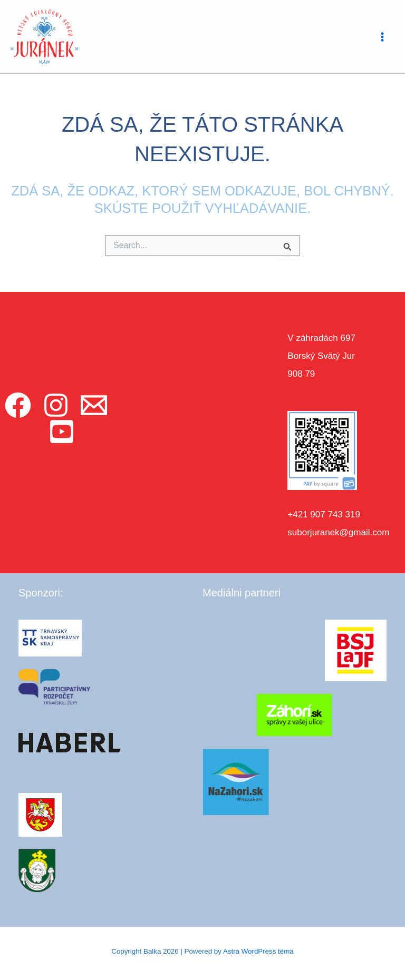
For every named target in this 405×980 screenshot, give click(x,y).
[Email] (94, 405)
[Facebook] (18, 405)
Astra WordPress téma (258, 951)
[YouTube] (62, 432)
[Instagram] (56, 405)
